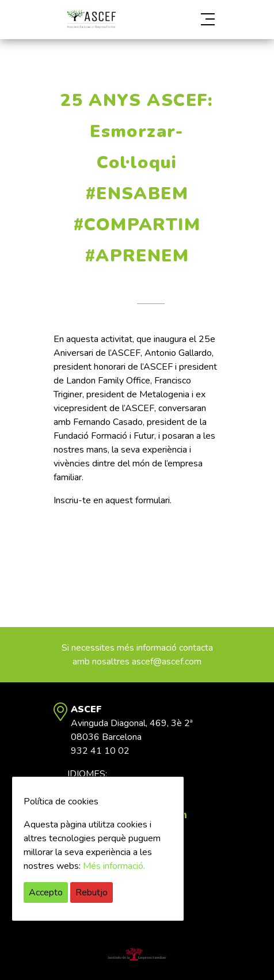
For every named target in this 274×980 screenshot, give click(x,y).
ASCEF (91, 19)
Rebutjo (92, 892)
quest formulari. (141, 500)
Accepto (46, 892)
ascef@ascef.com (167, 662)
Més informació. (114, 866)
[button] (195, 20)
